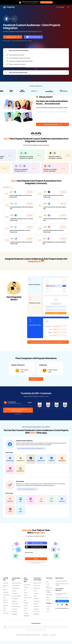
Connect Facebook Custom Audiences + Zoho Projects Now (48, 343)
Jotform (36, 592)
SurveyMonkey (37, 602)
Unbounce (36, 600)
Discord (26, 607)
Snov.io (5, 609)
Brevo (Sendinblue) (16, 597)
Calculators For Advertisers (62, 599)
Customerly (6, 614)
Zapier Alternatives (49, 589)
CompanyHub (6, 596)
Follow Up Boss (5, 588)
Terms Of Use (53, 636)
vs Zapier (48, 608)
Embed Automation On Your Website (62, 586)
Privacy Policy (45, 636)
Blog (47, 583)
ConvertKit (14, 610)
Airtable (26, 609)
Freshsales (6, 594)
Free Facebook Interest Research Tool (61, 595)
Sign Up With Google (33, 37)
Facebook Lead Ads (17, 584)
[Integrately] (9, 7)
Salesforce (6, 584)
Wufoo (35, 597)
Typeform (36, 595)
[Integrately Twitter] (58, 606)
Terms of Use (38, 564)
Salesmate (6, 607)
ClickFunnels (15, 605)
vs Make (48, 610)
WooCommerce (27, 599)
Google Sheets (27, 586)
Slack (25, 602)
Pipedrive (5, 601)
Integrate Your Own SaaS (61, 582)
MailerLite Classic (16, 608)
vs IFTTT (48, 613)
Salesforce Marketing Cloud (16, 614)
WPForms (36, 605)
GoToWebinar (15, 600)
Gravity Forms (37, 587)
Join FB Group (62, 602)
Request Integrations (49, 593)
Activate (10, 156)
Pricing (48, 585)
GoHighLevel (15, 595)
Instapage (36, 610)
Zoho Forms (36, 613)
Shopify (25, 594)
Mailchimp (14, 602)
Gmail (25, 591)
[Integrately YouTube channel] (67, 606)
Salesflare (5, 604)
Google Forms (37, 589)
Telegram (26, 615)
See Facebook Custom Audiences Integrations (31, 450)
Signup (48, 599)
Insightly (5, 591)
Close (4, 599)
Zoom (25, 612)
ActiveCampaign (16, 587)
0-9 (5, 628)
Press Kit (48, 601)
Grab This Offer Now (46, 2)
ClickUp (26, 596)
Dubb (4, 612)
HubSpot (14, 592)
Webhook (26, 589)
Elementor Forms (38, 584)
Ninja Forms (36, 608)
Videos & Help (49, 596)
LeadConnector (16, 589)
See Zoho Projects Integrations (27, 490)
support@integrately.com (62, 610)
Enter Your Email (29, 554)
